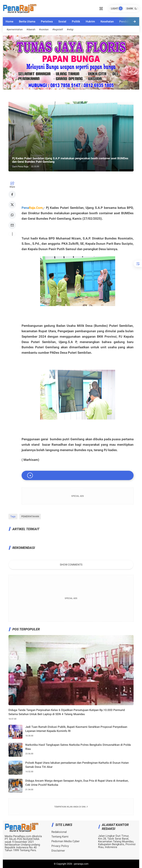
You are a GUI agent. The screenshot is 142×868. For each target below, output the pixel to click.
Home (9, 21)
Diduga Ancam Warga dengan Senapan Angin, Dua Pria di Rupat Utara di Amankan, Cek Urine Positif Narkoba (77, 783)
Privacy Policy (60, 846)
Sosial (62, 21)
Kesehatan (107, 21)
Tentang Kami (60, 837)
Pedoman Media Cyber (65, 841)
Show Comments (71, 565)
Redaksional (59, 832)
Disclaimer (58, 851)
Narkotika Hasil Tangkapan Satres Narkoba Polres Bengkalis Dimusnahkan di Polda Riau (78, 747)
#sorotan (44, 29)
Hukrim (90, 21)
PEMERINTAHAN (30, 516)
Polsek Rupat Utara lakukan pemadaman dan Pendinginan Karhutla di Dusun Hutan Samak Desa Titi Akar (77, 765)
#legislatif (58, 29)
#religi (70, 29)
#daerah (31, 29)
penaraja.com (81, 864)
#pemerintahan (15, 29)
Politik (76, 21)
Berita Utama (27, 21)
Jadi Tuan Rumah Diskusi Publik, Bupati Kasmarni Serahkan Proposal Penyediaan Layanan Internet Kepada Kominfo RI (76, 729)
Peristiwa (47, 21)
